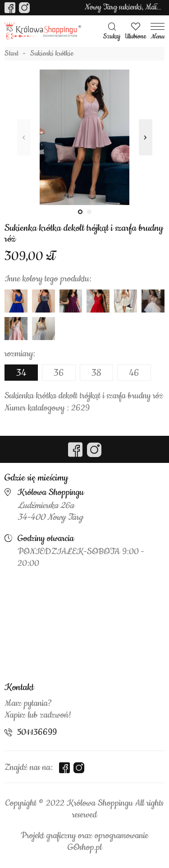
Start (11, 54)
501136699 (37, 733)
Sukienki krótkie (52, 54)
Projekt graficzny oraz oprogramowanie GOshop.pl (84, 842)
